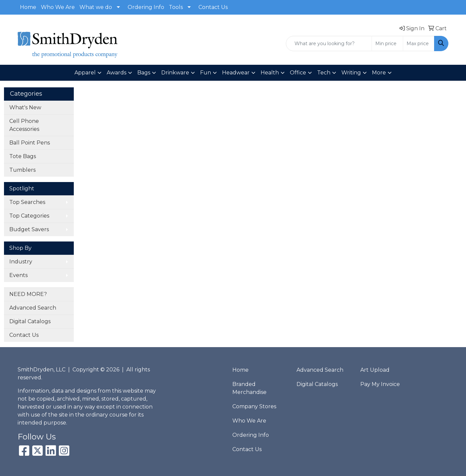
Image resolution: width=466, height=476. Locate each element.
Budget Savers (29, 229)
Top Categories (29, 216)
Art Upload (375, 370)
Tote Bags (23, 156)
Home (28, 7)
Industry (21, 262)
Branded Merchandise (249, 388)
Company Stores (254, 406)
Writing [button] (351, 73)
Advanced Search (33, 308)
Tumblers (22, 170)
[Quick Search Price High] (419, 44)
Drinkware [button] (175, 73)
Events (18, 275)
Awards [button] (116, 73)
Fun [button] (206, 73)
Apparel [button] (85, 73)
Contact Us (213, 7)
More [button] (379, 73)
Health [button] (270, 73)
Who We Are (58, 7)
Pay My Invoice (380, 384)
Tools (176, 7)
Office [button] (298, 73)
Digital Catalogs (30, 321)
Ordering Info (146, 7)
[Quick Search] (329, 44)
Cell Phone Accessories (24, 125)
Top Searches (27, 202)
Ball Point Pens (30, 143)
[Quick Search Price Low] (387, 44)
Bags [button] (144, 73)
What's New (25, 107)
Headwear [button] (236, 73)
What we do (96, 7)
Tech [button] (324, 73)
